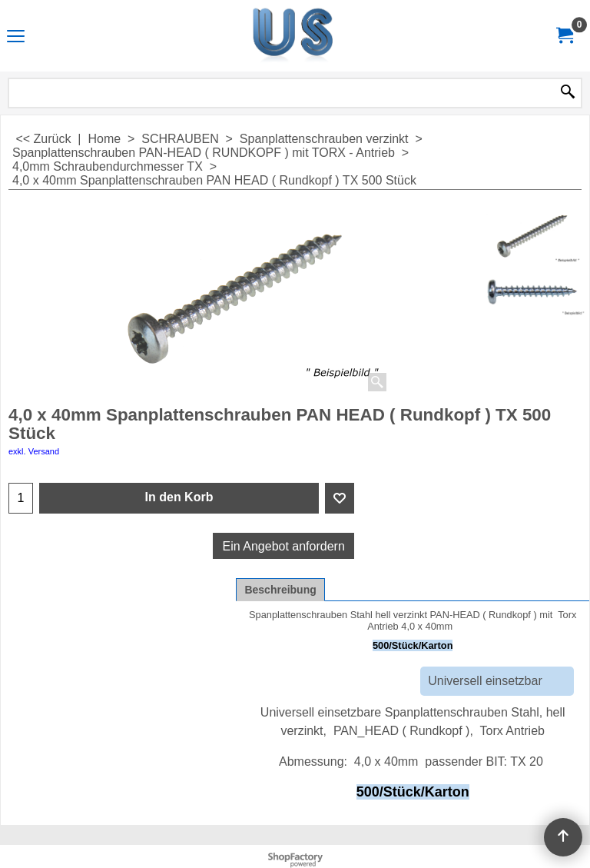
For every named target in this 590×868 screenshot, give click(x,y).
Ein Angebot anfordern (284, 546)
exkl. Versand (34, 451)
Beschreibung (280, 590)
